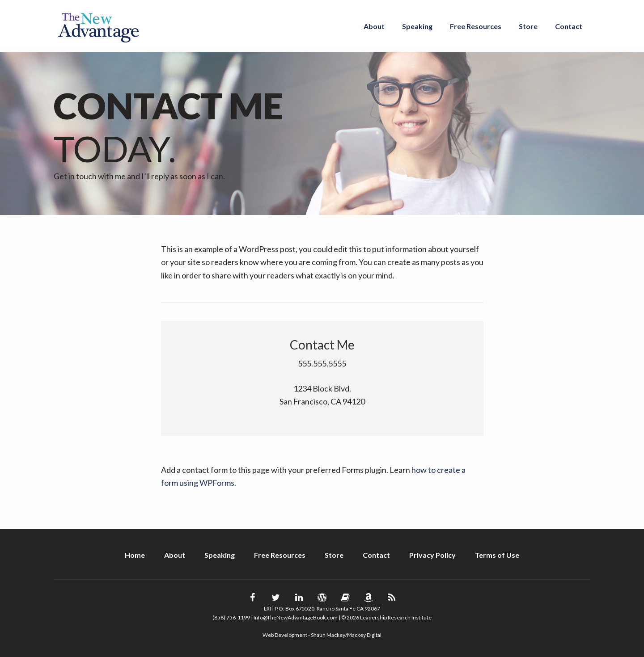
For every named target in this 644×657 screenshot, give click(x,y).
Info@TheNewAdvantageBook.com (296, 617)
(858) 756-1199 (231, 617)
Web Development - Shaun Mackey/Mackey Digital (322, 635)
